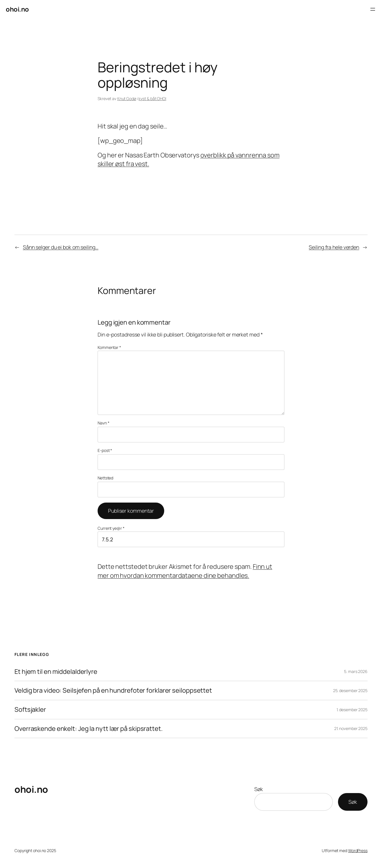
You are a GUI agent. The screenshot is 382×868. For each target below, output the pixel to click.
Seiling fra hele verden (334, 247)
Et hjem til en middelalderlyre (56, 672)
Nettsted (105, 478)
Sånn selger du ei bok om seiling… (61, 247)
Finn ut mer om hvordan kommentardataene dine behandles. (185, 571)
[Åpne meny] (373, 9)
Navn (103, 423)
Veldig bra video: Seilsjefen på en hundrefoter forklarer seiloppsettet (113, 690)
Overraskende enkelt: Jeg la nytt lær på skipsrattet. (89, 729)
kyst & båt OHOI (152, 99)
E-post (105, 450)
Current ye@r (111, 528)
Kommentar (109, 347)
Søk (259, 789)
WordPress (358, 850)
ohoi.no (17, 9)
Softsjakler (30, 710)
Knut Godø (127, 99)
